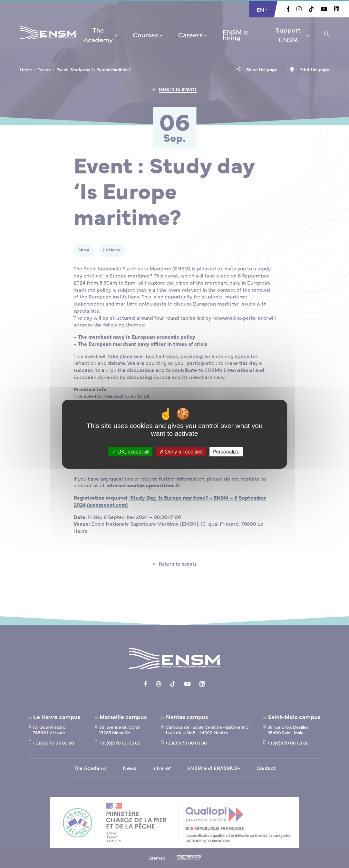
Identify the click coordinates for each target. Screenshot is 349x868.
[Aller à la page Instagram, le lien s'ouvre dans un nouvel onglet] (299, 9)
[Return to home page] (48, 41)
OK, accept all (131, 451)
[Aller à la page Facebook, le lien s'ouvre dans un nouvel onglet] (288, 10)
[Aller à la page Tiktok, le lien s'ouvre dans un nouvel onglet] (311, 10)
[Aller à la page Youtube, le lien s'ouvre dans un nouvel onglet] (324, 9)
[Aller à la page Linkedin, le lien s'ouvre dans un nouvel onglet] (337, 9)
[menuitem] (101, 34)
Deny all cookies (181, 451)
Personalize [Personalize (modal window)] (226, 451)
